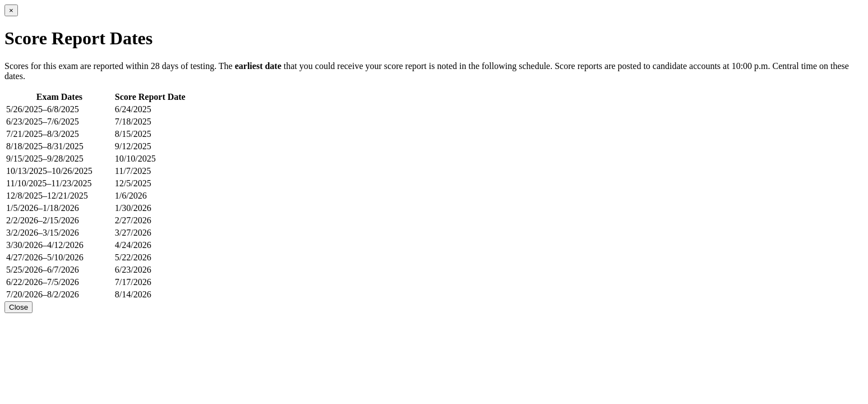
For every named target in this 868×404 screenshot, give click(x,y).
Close (19, 307)
